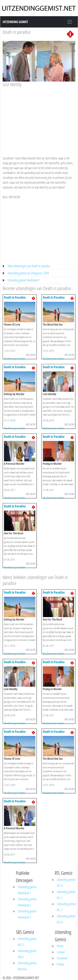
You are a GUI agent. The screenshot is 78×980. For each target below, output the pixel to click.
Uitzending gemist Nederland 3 (27, 914)
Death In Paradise (15, 297)
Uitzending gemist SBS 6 (27, 954)
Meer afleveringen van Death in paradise (29, 266)
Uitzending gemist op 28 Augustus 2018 (28, 273)
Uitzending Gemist (15, 22)
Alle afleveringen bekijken (15, 358)
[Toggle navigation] (70, 22)
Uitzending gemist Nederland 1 (24, 280)
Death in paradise (17, 32)
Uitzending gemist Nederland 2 (27, 902)
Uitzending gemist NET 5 (27, 942)
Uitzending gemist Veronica (27, 966)
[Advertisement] (38, 118)
